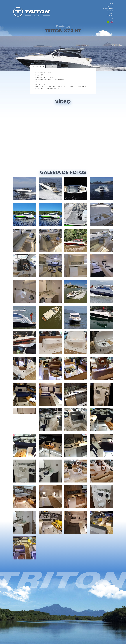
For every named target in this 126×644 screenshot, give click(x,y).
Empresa (110, 6)
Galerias (110, 16)
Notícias (110, 11)
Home (111, 4)
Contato (110, 18)
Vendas (110, 13)
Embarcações (108, 9)
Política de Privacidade (107, 20)
